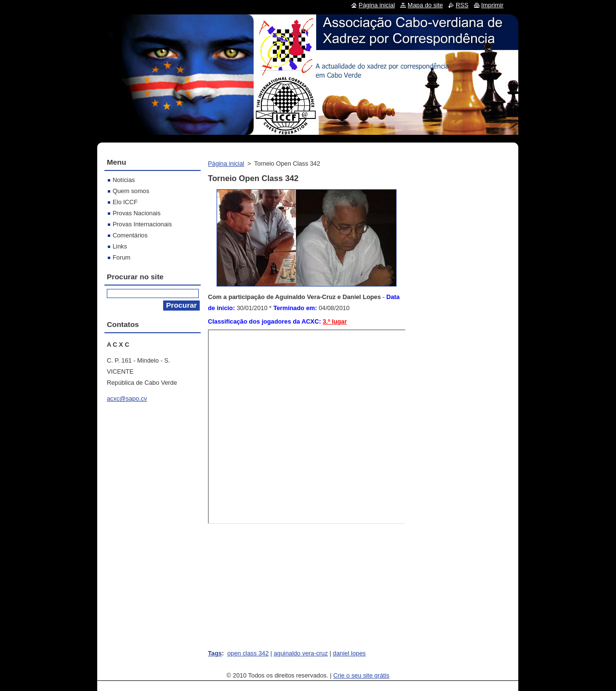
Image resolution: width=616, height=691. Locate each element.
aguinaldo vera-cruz (301, 653)
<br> (308, 427)
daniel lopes (349, 653)
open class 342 (248, 653)
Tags (215, 653)
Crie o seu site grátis (362, 675)
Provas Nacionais (137, 213)
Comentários (130, 235)
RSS (462, 5)
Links (120, 246)
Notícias (124, 180)
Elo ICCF (125, 202)
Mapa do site (425, 5)
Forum (122, 257)
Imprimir (492, 5)
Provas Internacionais (142, 224)
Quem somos (131, 191)
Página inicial (226, 163)
